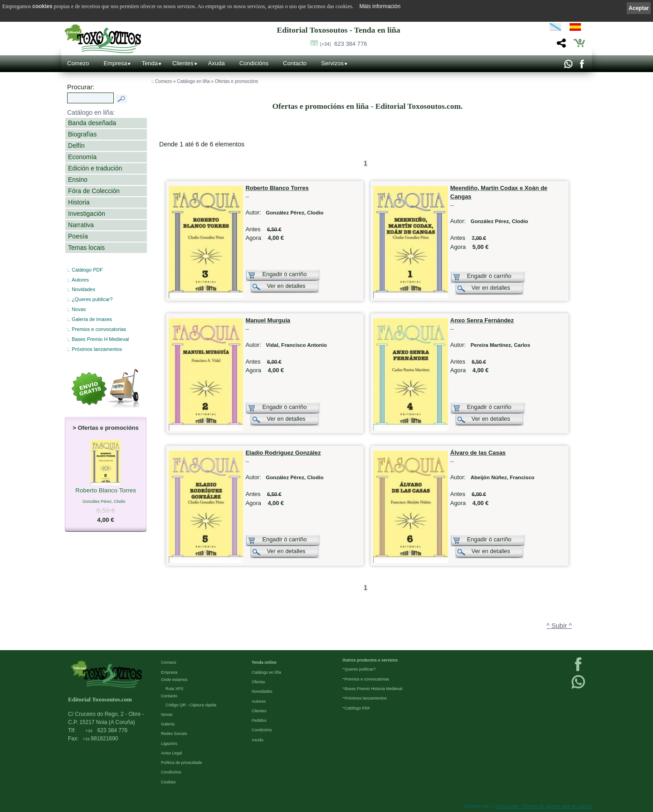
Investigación (87, 214)
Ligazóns (169, 744)
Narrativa (81, 225)
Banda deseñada (92, 123)
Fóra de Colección (94, 191)
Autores (80, 280)
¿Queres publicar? (92, 299)
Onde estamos (174, 680)
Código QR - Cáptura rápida (191, 705)
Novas (79, 309)
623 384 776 (343, 44)
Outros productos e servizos (370, 660)
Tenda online (264, 662)
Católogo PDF (358, 708)
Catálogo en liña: (91, 112)
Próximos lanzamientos (366, 698)
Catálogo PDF (87, 270)
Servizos (332, 63)
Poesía (78, 236)
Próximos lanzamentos (97, 349)
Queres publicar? (360, 669)
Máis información (380, 6)
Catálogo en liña (193, 81)
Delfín (76, 146)
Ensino (78, 180)
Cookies (168, 782)
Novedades (262, 691)
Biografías (82, 134)
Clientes (183, 63)
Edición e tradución (95, 168)
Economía (82, 157)
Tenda (149, 63)
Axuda (217, 63)
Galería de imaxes (92, 319)
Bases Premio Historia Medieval (374, 689)
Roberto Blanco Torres (106, 491)
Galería (168, 724)
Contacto (295, 63)
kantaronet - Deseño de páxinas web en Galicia (544, 806)
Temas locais (86, 248)
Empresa (115, 63)
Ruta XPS (175, 689)
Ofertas (258, 682)
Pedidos (259, 720)
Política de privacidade (182, 763)
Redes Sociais (174, 734)
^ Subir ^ (559, 626)
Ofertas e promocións (237, 81)
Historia (79, 202)
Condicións (254, 63)
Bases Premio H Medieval (100, 339)
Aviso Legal (171, 753)
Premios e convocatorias (99, 329)
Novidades (83, 289)
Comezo (78, 63)
